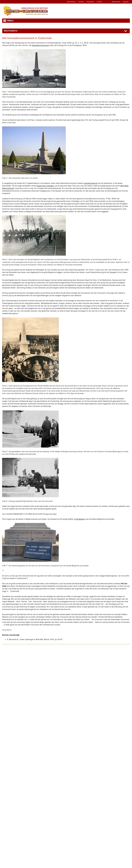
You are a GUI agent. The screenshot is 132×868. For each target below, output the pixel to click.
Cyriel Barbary (80, 519)
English (126, 2)
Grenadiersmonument (40, 45)
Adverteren (71, 2)
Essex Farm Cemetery (46, 186)
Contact (81, 2)
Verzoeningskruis (91, 183)
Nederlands (116, 2)
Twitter (99, 2)
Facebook (90, 2)
